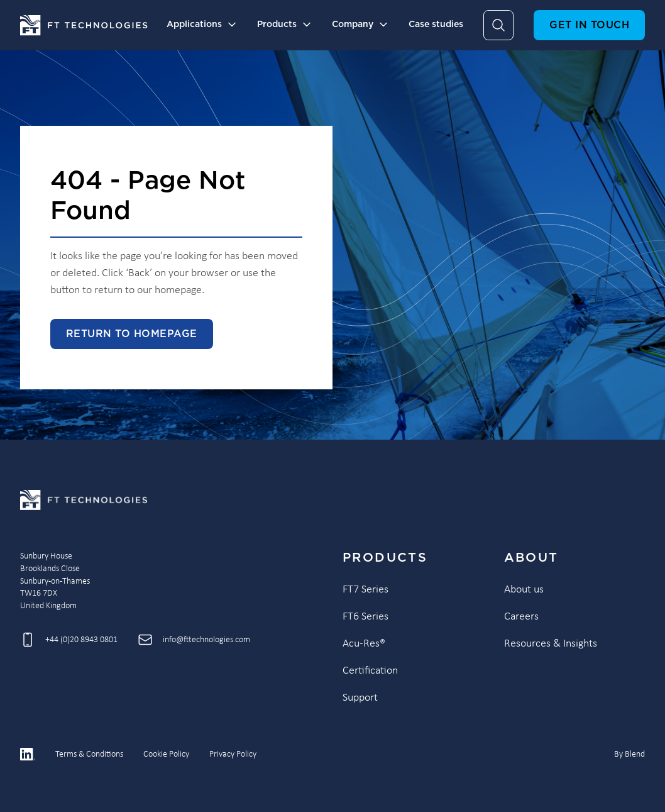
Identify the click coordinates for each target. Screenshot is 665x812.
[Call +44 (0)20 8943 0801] (69, 640)
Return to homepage (132, 334)
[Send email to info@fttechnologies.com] (194, 640)
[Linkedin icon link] (28, 754)
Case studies (436, 25)
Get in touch (589, 25)
